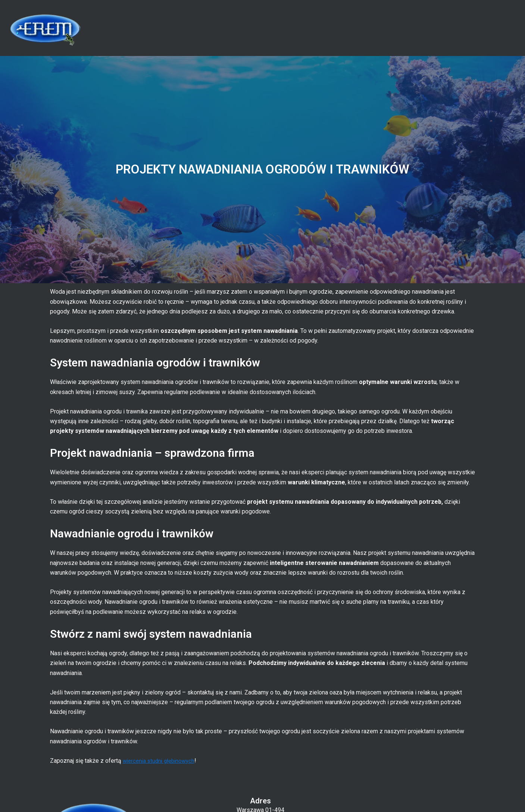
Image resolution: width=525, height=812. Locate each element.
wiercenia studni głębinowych (161, 761)
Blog (432, 28)
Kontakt (488, 28)
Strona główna (305, 28)
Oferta (374, 28)
